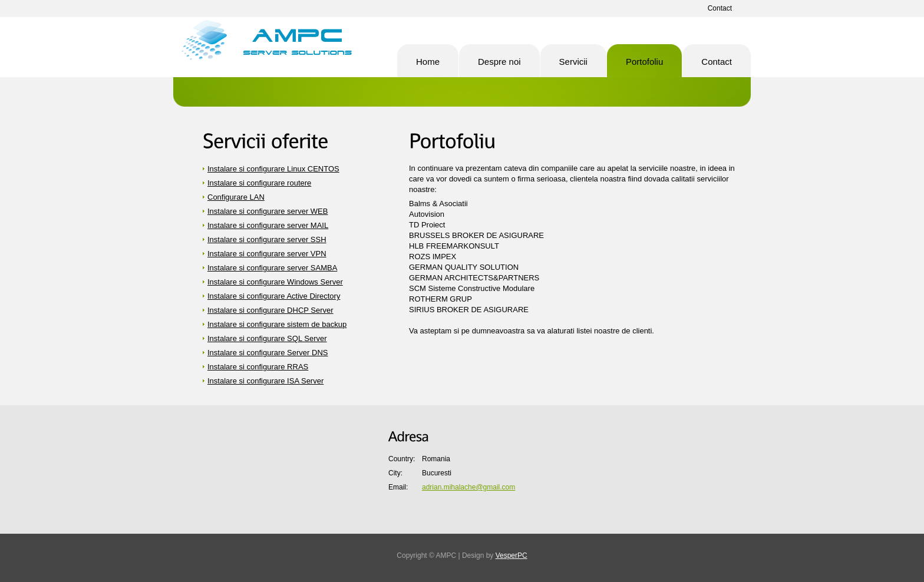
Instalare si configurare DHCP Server (270, 310)
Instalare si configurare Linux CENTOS (273, 169)
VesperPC (511, 555)
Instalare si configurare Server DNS (268, 353)
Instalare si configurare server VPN (267, 254)
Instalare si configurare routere (259, 183)
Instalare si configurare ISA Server (265, 381)
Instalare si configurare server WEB (268, 211)
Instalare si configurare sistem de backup (277, 324)
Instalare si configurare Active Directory (274, 296)
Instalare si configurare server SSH (267, 239)
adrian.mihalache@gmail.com (468, 487)
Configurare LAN (236, 197)
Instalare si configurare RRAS (258, 367)
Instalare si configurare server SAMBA (272, 268)
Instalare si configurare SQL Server (267, 338)
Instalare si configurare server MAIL (268, 225)
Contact (720, 8)
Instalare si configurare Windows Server (275, 282)
